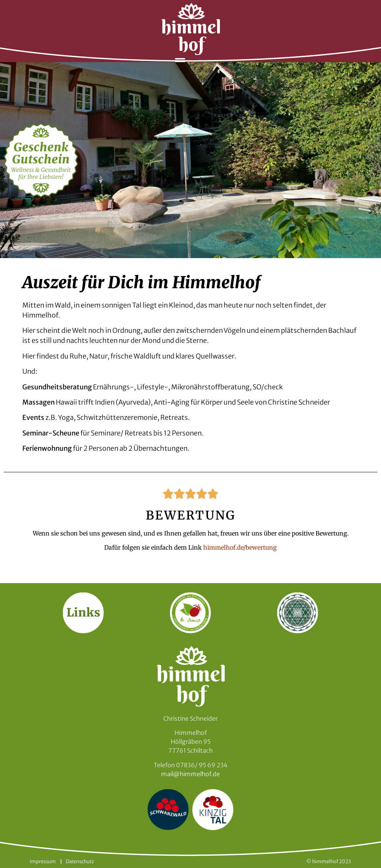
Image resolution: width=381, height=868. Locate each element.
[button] (180, 62)
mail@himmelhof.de (190, 774)
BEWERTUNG (191, 515)
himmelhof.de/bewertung (240, 547)
